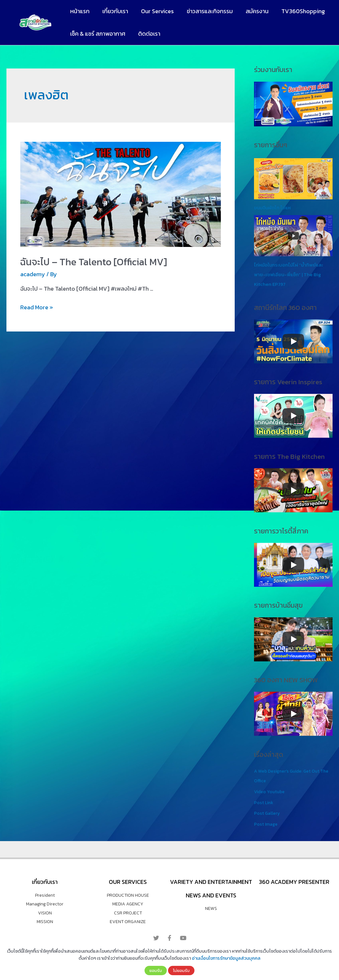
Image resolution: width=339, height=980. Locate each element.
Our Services (154, 11)
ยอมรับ (156, 970)
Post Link (264, 802)
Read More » (37, 307)
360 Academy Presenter (294, 882)
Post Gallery (267, 813)
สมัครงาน (251, 11)
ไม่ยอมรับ (181, 970)
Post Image (266, 824)
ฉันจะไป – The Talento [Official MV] (94, 262)
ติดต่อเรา (147, 34)
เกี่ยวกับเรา (113, 11)
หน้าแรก (79, 11)
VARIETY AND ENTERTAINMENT (211, 882)
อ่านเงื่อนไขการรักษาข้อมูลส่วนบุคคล (226, 958)
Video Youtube (271, 791)
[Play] (293, 341)
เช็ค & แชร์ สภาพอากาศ (97, 34)
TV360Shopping (296, 11)
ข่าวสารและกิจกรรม (205, 11)
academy (33, 274)
